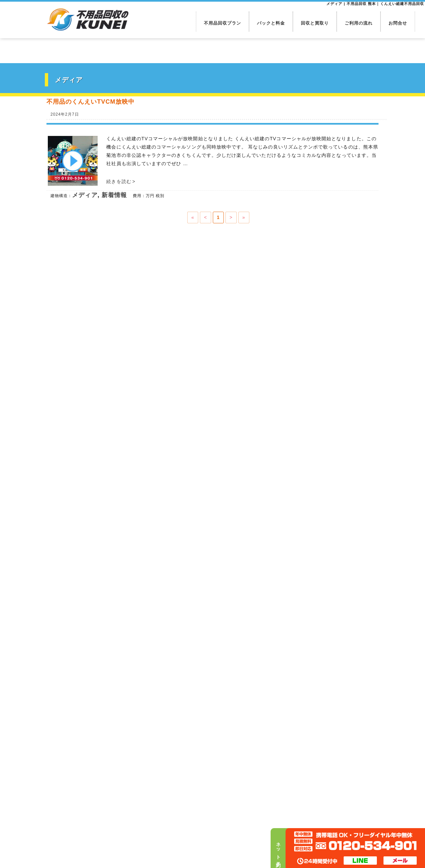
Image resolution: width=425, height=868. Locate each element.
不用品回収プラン (223, 23)
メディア (85, 195)
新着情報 (114, 195)
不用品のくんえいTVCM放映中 (90, 102)
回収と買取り (315, 23)
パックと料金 (271, 23)
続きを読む (121, 181)
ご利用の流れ (359, 23)
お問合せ (398, 23)
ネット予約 (278, 850)
